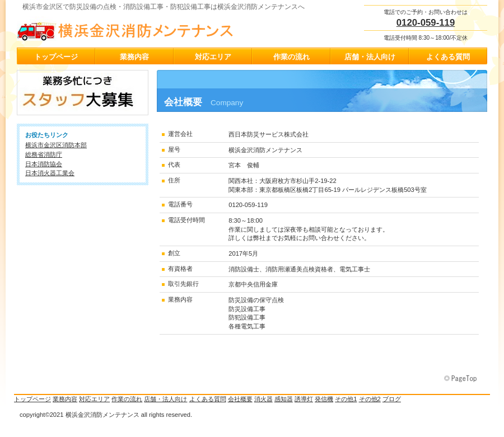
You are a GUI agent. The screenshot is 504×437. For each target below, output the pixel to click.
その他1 (346, 399)
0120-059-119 (426, 23)
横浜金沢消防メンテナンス (129, 29)
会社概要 (240, 399)
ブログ (392, 399)
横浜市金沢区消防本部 (56, 145)
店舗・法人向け (165, 399)
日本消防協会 (44, 164)
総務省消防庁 (44, 154)
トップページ (32, 399)
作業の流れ (127, 399)
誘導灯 (304, 399)
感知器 (284, 399)
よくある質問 (208, 399)
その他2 (370, 399)
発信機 (324, 399)
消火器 (263, 399)
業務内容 (65, 399)
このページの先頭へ (461, 379)
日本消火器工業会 (50, 173)
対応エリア (94, 399)
